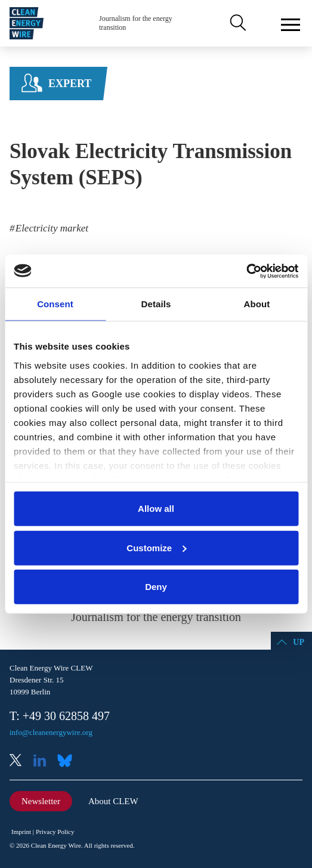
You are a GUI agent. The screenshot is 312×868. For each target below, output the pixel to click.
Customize (156, 547)
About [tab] (257, 304)
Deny (156, 587)
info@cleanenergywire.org (51, 732)
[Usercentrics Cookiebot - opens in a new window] (246, 271)
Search (237, 23)
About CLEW (113, 801)
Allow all (156, 509)
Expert (70, 84)
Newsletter (41, 801)
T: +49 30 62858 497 (60, 716)
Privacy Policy (55, 832)
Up (299, 642)
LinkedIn (44, 762)
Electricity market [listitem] (51, 228)
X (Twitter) (20, 762)
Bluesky (68, 762)
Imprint (21, 832)
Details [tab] (156, 304)
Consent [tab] (55, 304)
